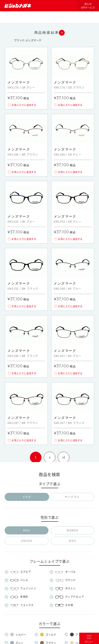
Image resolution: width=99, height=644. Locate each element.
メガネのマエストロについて (49, 517)
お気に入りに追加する (24, 105)
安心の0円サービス (88, 6)
